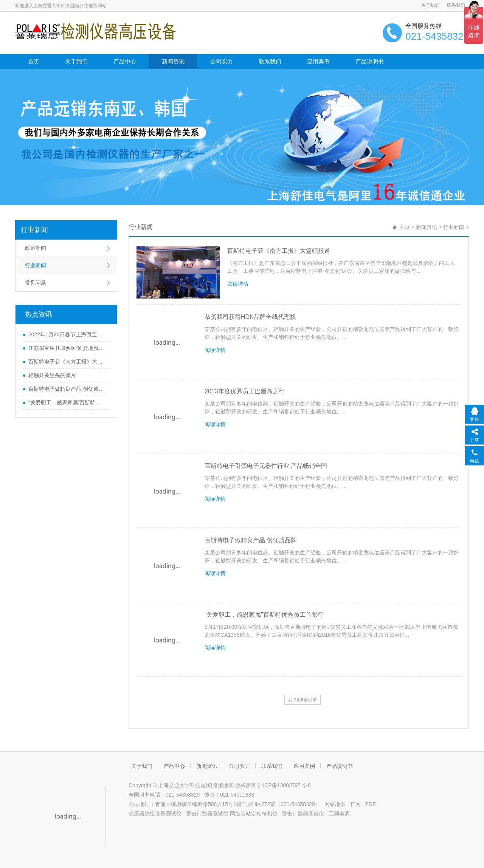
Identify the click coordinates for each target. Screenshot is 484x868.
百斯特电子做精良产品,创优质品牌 (67, 389)
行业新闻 (34, 230)
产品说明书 (370, 61)
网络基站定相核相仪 (254, 814)
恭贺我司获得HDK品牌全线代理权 (250, 317)
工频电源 (339, 814)
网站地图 (335, 804)
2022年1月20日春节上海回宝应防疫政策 (67, 334)
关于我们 (430, 5)
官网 (355, 804)
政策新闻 (36, 248)
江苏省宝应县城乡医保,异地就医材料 (67, 348)
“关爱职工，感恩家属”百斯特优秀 (67, 402)
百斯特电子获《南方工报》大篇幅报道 (279, 251)
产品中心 (125, 61)
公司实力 (222, 61)
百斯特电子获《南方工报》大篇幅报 (67, 362)
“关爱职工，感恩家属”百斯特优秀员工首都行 (264, 615)
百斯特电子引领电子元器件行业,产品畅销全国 (266, 466)
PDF (371, 804)
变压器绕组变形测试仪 (155, 814)
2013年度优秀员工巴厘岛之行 (245, 391)
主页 (405, 227)
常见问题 (36, 283)
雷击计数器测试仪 (207, 814)
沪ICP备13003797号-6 (284, 785)
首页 (34, 61)
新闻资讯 (173, 61)
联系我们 (456, 5)
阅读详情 (238, 284)
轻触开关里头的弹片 (52, 375)
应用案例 (318, 61)
